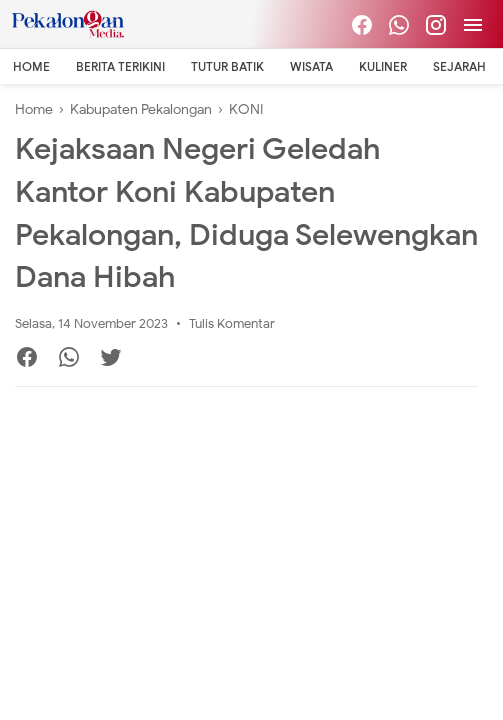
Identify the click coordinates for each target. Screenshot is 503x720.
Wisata (311, 66)
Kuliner (383, 66)
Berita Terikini (120, 66)
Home (31, 66)
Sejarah (459, 66)
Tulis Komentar (232, 323)
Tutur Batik (227, 66)
